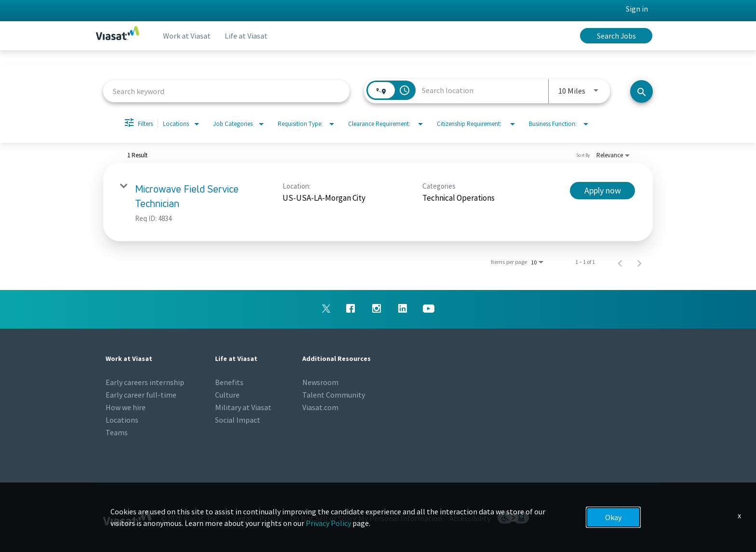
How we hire (126, 407)
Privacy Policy (328, 523)
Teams (117, 432)
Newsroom (320, 382)
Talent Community (334, 395)
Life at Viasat (249, 36)
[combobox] (226, 91)
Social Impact (238, 420)
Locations (122, 420)
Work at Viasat (188, 36)
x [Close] (739, 515)
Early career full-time (141, 395)
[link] (378, 202)
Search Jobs (616, 36)
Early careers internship (145, 382)
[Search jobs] (641, 91)
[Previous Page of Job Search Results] (620, 262)
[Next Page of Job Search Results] (639, 262)
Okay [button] (613, 517)
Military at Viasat (243, 407)
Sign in (637, 9)
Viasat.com (320, 407)
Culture (227, 395)
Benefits (229, 382)
